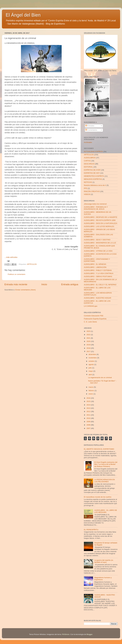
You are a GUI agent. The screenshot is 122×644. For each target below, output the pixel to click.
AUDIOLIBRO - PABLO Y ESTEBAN (98, 270)
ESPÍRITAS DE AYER (92, 170)
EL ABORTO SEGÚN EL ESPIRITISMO (99, 449)
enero (91, 394)
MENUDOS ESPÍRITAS (93, 179)
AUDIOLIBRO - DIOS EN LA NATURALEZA (101, 223)
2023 (89, 331)
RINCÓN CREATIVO (92, 191)
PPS (86, 188)
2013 (89, 408)
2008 (89, 425)
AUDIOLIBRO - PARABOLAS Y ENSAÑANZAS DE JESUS (96, 208)
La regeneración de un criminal (100, 377)
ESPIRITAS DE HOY (92, 173)
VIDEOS (87, 194)
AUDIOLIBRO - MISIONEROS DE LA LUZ (100, 243)
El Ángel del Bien (23, 15)
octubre (92, 361)
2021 (89, 338)
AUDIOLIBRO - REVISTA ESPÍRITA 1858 (100, 220)
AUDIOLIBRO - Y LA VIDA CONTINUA (99, 273)
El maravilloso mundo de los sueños (98, 497)
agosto (91, 364)
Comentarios (91, 130)
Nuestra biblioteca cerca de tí (95, 185)
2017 (89, 351)
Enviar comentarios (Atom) (26, 290)
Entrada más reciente (16, 284)
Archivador (88, 142)
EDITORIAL (88, 167)
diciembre (93, 354)
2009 (89, 422)
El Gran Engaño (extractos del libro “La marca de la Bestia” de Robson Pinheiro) (106, 464)
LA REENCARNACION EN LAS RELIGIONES (105, 481)
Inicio (44, 284)
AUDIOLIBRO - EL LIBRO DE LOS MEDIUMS (106, 511)
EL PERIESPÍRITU (91, 530)
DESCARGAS (89, 164)
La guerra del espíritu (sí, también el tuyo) (104, 561)
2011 (89, 415)
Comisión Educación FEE (94, 316)
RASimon (66, 634)
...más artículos (11, 257)
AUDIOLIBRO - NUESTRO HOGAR (98, 298)
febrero (92, 391)
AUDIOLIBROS (90, 158)
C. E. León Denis (90, 322)
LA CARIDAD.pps (91, 306)
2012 (89, 411)
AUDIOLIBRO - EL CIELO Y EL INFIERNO (100, 285)
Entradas (90, 126)
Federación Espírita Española (95, 319)
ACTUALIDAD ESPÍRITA (93, 152)
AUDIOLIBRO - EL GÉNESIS (95, 264)
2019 (89, 345)
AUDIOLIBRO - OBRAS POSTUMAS (98, 276)
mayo (91, 371)
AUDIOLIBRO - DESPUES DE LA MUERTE (101, 217)
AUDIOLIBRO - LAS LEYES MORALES (99, 226)
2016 (89, 398)
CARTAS (87, 161)
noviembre (93, 358)
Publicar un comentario (17, 274)
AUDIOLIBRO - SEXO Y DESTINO (97, 240)
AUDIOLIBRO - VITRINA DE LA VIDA (98, 251)
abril (90, 375)
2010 (89, 418)
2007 (89, 428)
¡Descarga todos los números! (95, 204)
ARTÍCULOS (32, 264)
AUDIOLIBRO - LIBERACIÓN (95, 267)
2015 (89, 401)
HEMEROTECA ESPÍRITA (94, 176)
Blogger (89, 634)
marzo (91, 387)
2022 (89, 335)
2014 (89, 405)
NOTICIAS (88, 182)
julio (90, 368)
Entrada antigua (70, 284)
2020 (89, 341)
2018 (89, 348)
